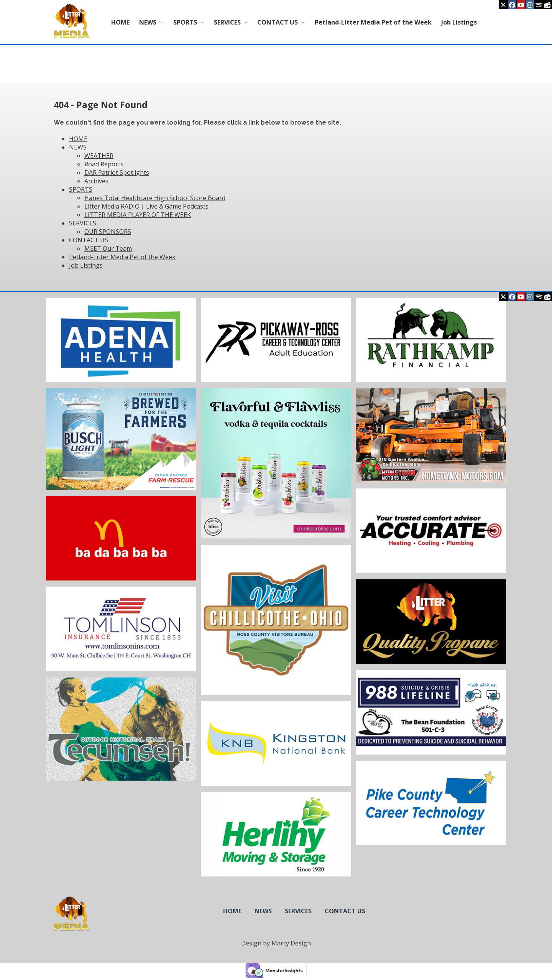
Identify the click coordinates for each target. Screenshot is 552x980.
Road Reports (104, 164)
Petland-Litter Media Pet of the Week (373, 22)
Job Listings (459, 22)
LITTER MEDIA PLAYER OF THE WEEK (138, 215)
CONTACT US (278, 22)
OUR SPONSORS (108, 232)
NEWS (148, 22)
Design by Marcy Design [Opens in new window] (276, 943)
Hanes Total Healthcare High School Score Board (155, 198)
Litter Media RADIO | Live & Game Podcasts (146, 206)
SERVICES (227, 22)
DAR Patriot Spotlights (117, 173)
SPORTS (185, 22)
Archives (96, 181)
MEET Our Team (108, 248)
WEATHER (99, 156)
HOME (120, 22)
